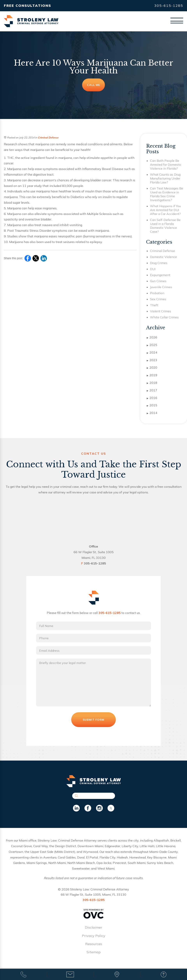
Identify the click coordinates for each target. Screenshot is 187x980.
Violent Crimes (161, 311)
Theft (154, 305)
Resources (94, 945)
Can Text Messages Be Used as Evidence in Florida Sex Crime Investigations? (167, 194)
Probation (157, 293)
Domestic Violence (163, 257)
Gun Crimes (158, 281)
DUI (153, 269)
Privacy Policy (94, 937)
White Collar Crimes (164, 317)
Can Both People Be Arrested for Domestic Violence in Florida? (166, 165)
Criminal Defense (48, 137)
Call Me (94, 85)
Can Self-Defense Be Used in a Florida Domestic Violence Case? (165, 226)
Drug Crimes (159, 263)
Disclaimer (93, 929)
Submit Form (94, 721)
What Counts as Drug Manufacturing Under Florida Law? (165, 178)
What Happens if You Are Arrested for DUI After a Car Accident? (165, 210)
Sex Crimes (158, 299)
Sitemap (94, 953)
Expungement (160, 275)
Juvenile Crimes (161, 287)
